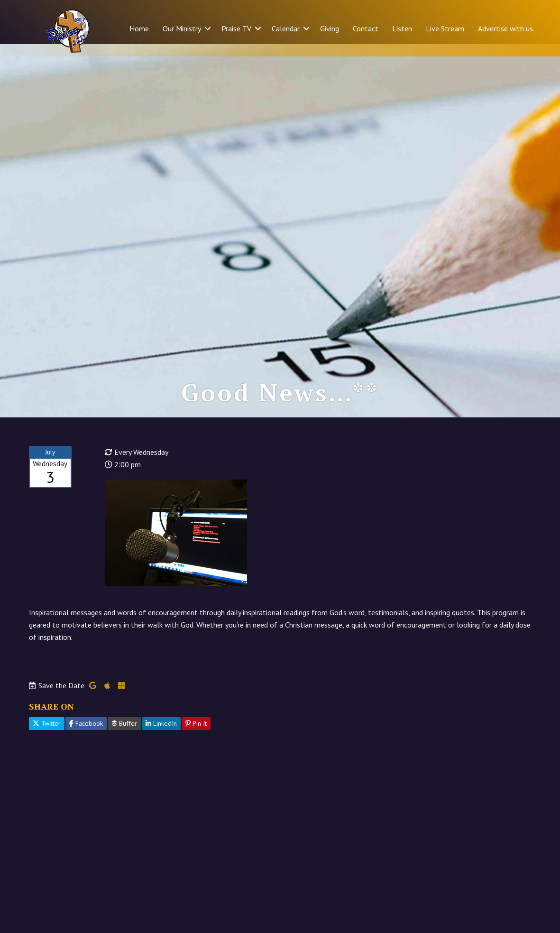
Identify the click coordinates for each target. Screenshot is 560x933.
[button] (208, 28)
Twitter (47, 736)
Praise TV (236, 28)
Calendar (286, 28)
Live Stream (445, 28)
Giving (330, 28)
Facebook (86, 736)
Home (139, 28)
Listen (402, 28)
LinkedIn (161, 736)
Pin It (196, 736)
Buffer (124, 736)
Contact (366, 28)
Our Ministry (182, 28)
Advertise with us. (506, 28)
